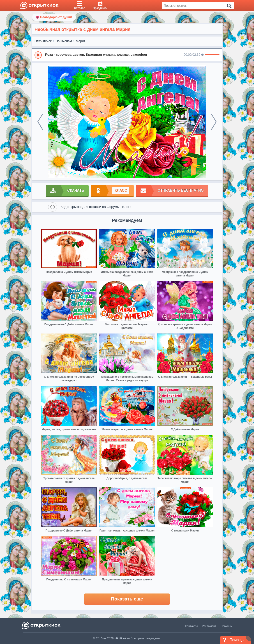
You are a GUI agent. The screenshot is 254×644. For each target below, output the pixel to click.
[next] (214, 122)
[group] (127, 55)
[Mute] (203, 55)
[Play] (38, 55)
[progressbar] (212, 55)
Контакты (191, 626)
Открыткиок (43, 41)
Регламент (209, 626)
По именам (64, 41)
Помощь (226, 626)
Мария (81, 41)
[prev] (40, 122)
